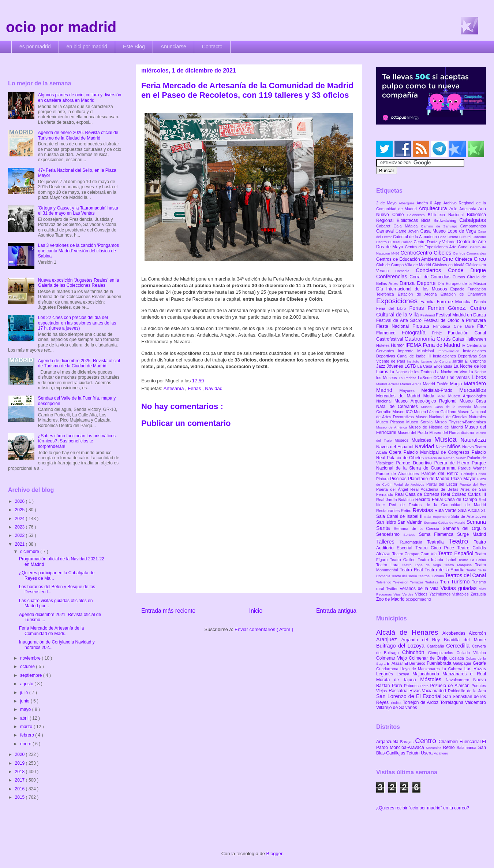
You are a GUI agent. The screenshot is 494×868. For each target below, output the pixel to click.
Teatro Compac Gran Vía (415, 554)
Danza (408, 283)
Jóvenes (396, 366)
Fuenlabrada (440, 663)
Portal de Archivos (410, 484)
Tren (445, 582)
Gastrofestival (390, 339)
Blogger (274, 854)
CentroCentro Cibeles (427, 253)
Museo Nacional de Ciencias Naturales (451, 417)
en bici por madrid (87, 47)
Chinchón (415, 652)
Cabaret (385, 226)
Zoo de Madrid (391, 599)
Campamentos (473, 226)
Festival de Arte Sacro (400, 320)
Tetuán (414, 753)
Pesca (481, 474)
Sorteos (411, 535)
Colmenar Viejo (392, 658)
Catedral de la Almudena (416, 237)
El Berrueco (416, 663)
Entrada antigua (336, 611)
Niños (455, 446)
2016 (20, 789)
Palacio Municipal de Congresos (438, 452)
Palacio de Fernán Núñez (446, 458)
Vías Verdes (405, 594)
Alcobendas (456, 633)
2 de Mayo (388, 203)
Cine (449, 259)
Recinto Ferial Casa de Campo (447, 500)
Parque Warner (472, 468)
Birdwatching (446, 220)
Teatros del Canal (465, 575)
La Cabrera (453, 669)
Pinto (425, 686)
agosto (27, 684)
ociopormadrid (418, 599)
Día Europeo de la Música (462, 283)
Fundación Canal (467, 333)
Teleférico (385, 582)
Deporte (427, 283)
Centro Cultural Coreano (467, 237)
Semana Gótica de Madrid (445, 522)
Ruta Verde (446, 511)
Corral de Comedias (431, 277)
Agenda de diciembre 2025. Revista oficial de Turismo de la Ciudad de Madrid (79, 363)
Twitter (393, 589)
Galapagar (463, 663)
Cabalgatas (473, 220)
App (439, 203)
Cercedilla (459, 646)
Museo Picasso (391, 422)
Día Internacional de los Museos (413, 289)
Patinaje (469, 474)
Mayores (411, 390)
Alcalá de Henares (409, 632)
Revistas (424, 510)
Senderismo (390, 534)
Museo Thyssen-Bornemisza (460, 422)
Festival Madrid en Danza (461, 315)
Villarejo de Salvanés (397, 708)
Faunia (480, 302)
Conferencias (393, 277)
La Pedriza (409, 378)
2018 (20, 772)
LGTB (411, 366)
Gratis (444, 339)
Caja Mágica (407, 226)
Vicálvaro (441, 753)
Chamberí (449, 742)
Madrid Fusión (437, 384)
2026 (20, 501)
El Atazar (396, 663)
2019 (20, 763)
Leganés (386, 674)
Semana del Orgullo (464, 528)
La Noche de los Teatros (412, 372)
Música (448, 439)
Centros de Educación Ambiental (409, 259)
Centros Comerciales (469, 253)
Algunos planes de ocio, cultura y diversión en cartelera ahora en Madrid (80, 97)
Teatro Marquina (460, 565)
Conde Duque (467, 270)
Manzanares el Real (464, 674)
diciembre (30, 552)
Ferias (195, 388)
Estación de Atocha (419, 294)
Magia (457, 384)
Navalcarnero (459, 680)
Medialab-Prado (441, 390)
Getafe (479, 663)
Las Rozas (475, 669)
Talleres (388, 542)
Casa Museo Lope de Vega (449, 231)
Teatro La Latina (472, 560)
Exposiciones (398, 301)
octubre (28, 667)
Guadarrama (388, 669)
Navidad (214, 388)
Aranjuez (389, 639)
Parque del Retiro (441, 474)
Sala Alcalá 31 (472, 511)
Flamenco (389, 333)
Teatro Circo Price (436, 548)
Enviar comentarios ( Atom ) (264, 629)
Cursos (460, 277)
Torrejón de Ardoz (422, 702)
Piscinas (399, 479)
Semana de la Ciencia (418, 528)
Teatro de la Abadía (445, 570)
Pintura (383, 479)
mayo (26, 709)
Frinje (440, 333)
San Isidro (387, 522)
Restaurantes (389, 511)
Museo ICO (403, 412)
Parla (398, 686)
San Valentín (411, 522)
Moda (431, 396)
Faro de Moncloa (455, 302)
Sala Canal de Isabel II (400, 516)
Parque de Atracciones (399, 474)
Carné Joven (408, 231)
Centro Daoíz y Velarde (435, 242)
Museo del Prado (414, 433)
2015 (20, 797)
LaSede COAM (433, 378)
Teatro (461, 541)
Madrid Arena (412, 384)
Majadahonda (427, 674)
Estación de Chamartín (463, 294)
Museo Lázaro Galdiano (436, 412)
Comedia (405, 271)
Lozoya (404, 674)
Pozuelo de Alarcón (451, 686)
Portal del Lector (443, 484)
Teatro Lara (389, 565)
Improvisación (450, 351)
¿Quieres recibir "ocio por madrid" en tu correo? (423, 808)
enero (26, 744)
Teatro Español (456, 553)
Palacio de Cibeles (406, 458)
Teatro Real (412, 570)
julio (25, 693)
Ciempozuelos (442, 653)
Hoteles (383, 345)
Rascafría (399, 691)
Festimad (428, 315)
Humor (398, 345)
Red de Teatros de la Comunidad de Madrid (437, 505)
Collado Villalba (471, 653)
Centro (427, 741)
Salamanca (467, 748)
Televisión (402, 582)
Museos (403, 440)
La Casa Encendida (436, 366)
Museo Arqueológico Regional (427, 401)
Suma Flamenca (438, 534)
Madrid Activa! (388, 384)
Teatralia (438, 542)
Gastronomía (420, 339)
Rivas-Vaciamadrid (429, 691)
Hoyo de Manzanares (421, 669)
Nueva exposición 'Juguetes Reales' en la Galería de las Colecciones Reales (78, 283)
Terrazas (418, 582)
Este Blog (134, 47)
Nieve (441, 447)
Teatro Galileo (404, 560)
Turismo (461, 582)
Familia (429, 302)
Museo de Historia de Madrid (437, 427)
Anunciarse (173, 47)
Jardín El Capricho (469, 361)
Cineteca (464, 259)
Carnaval (386, 231)
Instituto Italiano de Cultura (430, 361)
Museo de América (392, 427)
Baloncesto (418, 215)
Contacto (212, 47)
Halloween (476, 339)
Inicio (256, 611)
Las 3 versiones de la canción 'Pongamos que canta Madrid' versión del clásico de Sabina (78, 251)
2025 (20, 510)
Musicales (423, 440)
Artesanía (174, 388)
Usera (427, 753)
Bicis (427, 220)
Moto (443, 396)
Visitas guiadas (460, 588)
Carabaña (436, 646)
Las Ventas (459, 378)
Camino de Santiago (440, 226)
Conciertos (432, 270)
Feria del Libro (393, 308)
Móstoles (433, 679)
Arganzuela (388, 742)
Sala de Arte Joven (469, 516)
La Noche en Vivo (452, 372)
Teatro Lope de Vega (423, 565)
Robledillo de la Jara (467, 691)
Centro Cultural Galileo (395, 242)
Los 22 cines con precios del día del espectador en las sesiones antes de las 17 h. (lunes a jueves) (77, 323)
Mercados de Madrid (400, 396)
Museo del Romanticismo (452, 433)
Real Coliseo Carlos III (463, 494)
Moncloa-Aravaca (408, 748)
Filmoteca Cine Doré (455, 326)
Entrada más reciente (168, 611)
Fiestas (423, 326)
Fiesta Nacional (394, 326)
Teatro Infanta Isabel (438, 560)
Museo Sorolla (420, 422)
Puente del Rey (473, 484)
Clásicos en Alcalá (449, 265)
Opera (396, 452)
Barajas (407, 742)
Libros (479, 377)
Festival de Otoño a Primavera (455, 320)
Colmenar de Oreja (429, 658)
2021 (20, 544)
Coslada (458, 658)
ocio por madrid (61, 27)
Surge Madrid (471, 534)
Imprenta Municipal (418, 351)
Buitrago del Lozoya (401, 646)
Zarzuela (478, 594)
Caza (443, 237)
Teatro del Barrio (405, 576)
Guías (459, 339)
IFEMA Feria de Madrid (434, 345)
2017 (20, 780)
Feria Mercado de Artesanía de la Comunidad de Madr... (51, 631)
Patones (412, 686)
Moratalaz (435, 748)
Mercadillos (473, 390)
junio (25, 701)
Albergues (408, 203)
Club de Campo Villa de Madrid (404, 265)
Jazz (381, 366)
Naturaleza (473, 440)
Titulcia (397, 703)
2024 (20, 519)
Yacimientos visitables (450, 594)
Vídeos (422, 594)
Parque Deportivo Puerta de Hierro (434, 463)
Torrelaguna (453, 702)
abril (25, 718)
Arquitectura (434, 208)
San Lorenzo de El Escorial (410, 696)
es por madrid (35, 47)
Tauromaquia (413, 542)
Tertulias (433, 582)
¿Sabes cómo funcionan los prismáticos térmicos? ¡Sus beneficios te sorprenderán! (77, 441)
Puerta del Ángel (393, 489)
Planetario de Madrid (429, 479)
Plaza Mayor (464, 479)
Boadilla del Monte (465, 640)
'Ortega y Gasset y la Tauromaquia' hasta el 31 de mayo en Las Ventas (78, 211)
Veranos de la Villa (420, 589)
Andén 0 (425, 203)
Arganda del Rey (423, 640)
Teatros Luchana (431, 576)
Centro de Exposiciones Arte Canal (438, 247)
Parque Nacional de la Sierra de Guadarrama (431, 465)
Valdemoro (476, 702)
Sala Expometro (438, 517)
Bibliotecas (409, 220)
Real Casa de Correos (418, 494)
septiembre (32, 675)
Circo (480, 259)
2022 (20, 535)
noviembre (31, 658)
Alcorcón (477, 633)
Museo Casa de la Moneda (448, 407)
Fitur (482, 326)
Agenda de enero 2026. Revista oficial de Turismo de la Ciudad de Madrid (78, 135)
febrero (28, 735)
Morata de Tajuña (398, 680)
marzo (27, 727)
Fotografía (417, 333)
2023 (20, 527)
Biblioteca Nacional (447, 215)
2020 (20, 754)
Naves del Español (395, 447)
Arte (454, 209)
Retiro (407, 511)
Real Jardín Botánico (396, 500)
